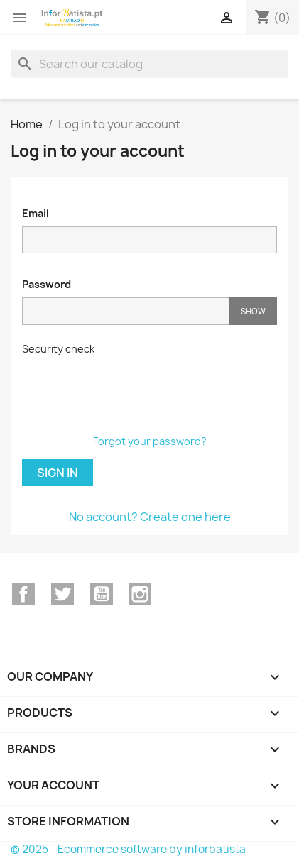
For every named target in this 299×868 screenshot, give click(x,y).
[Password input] (126, 311)
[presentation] (130, 390)
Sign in (58, 473)
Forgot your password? (150, 441)
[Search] (149, 64)
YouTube (102, 594)
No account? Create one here (150, 517)
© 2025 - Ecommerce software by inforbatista (128, 849)
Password (47, 284)
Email (36, 213)
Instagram (140, 594)
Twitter (62, 594)
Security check (58, 349)
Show (253, 311)
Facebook (23, 594)
